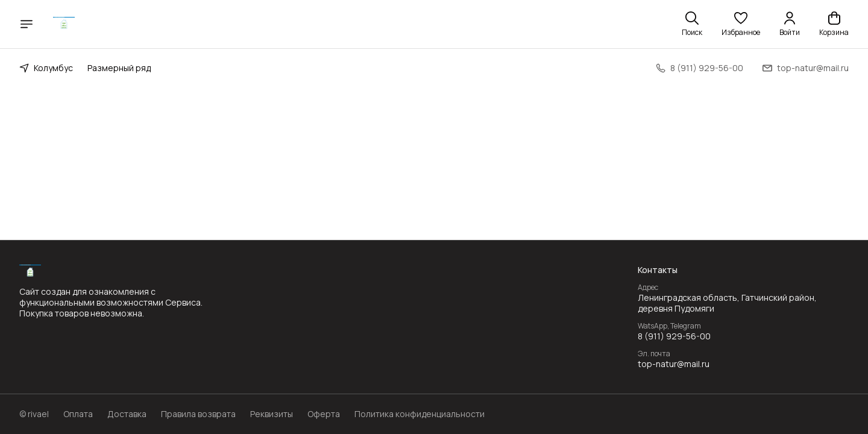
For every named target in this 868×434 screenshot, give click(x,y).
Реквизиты (272, 414)
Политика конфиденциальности (420, 414)
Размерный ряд (119, 68)
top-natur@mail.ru (674, 364)
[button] (741, 24)
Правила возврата (198, 414)
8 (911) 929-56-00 (674, 336)
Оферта (324, 414)
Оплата (78, 414)
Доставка (127, 414)
